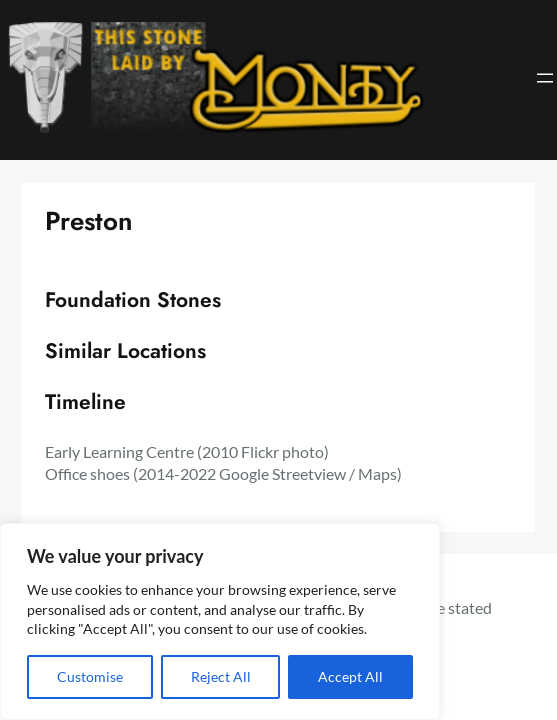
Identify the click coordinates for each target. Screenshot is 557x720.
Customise (90, 676)
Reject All (221, 676)
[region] (220, 621)
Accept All (350, 676)
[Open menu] (545, 78)
